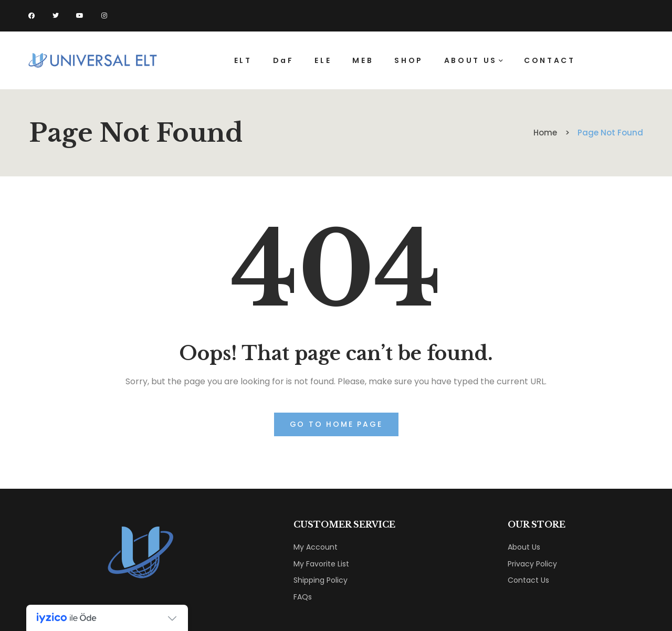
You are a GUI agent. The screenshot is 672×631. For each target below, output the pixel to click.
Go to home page (336, 424)
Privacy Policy (532, 564)
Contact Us (528, 580)
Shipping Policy (321, 580)
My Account (316, 547)
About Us (524, 547)
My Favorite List (321, 564)
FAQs (303, 597)
